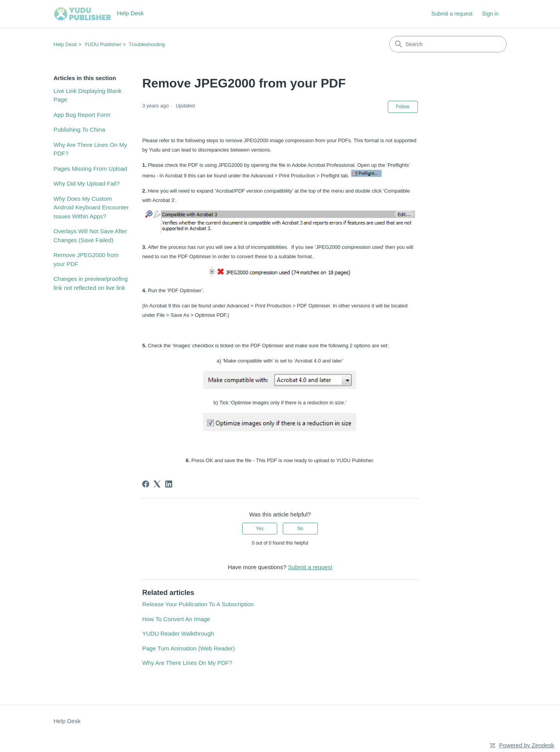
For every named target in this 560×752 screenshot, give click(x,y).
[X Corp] (157, 484)
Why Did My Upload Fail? (86, 183)
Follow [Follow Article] (403, 107)
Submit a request (452, 14)
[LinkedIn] (169, 484)
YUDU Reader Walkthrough (178, 633)
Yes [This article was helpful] (260, 529)
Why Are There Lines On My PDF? (90, 149)
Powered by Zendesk (527, 745)
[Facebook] (146, 484)
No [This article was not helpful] (300, 529)
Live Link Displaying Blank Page (87, 95)
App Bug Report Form (82, 115)
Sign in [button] (490, 14)
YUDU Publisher (103, 44)
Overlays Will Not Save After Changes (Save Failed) (90, 236)
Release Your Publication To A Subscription (198, 604)
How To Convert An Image (176, 619)
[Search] (448, 44)
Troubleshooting (147, 44)
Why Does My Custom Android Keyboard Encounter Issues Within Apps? (91, 207)
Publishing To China (79, 130)
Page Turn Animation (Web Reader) (188, 648)
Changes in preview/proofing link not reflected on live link (91, 283)
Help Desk (65, 44)
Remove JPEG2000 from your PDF (86, 259)
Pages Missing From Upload (90, 169)
